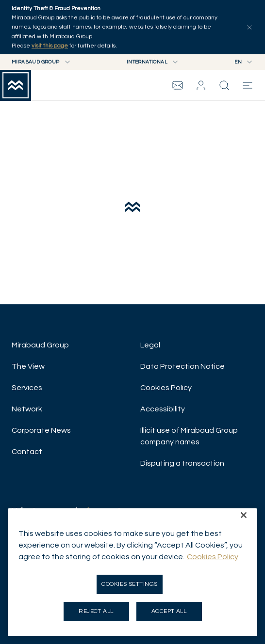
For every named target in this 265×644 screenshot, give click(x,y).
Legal (150, 345)
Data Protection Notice (182, 366)
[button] (201, 85)
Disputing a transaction (182, 463)
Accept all (169, 611)
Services (27, 388)
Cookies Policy (166, 388)
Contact (27, 452)
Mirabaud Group (40, 345)
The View (28, 366)
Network (27, 409)
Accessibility (163, 409)
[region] (132, 572)
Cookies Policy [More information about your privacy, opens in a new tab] (213, 557)
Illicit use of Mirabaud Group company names (189, 436)
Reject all (96, 611)
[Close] (244, 515)
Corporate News (41, 430)
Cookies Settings (130, 584)
